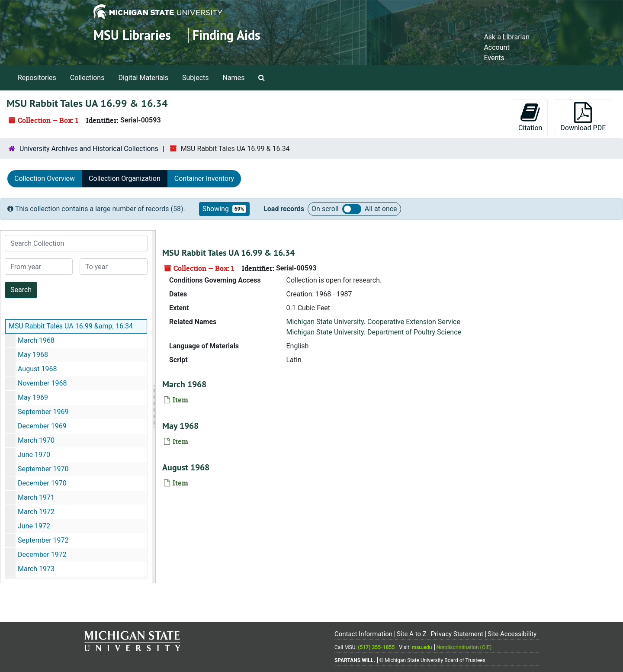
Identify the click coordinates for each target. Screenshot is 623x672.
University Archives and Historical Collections (89, 149)
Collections (87, 78)
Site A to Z (412, 634)
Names (234, 78)
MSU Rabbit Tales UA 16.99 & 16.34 (228, 253)
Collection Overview (45, 178)
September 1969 (43, 412)
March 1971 (36, 497)
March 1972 (36, 512)
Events (494, 58)
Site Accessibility (512, 634)
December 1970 (42, 483)
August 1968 (37, 369)
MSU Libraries (132, 35)
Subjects (195, 78)
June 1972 (34, 526)
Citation (530, 117)
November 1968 (42, 383)
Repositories (37, 78)
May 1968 (33, 355)
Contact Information (363, 634)
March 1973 (36, 569)
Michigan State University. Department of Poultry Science (374, 332)
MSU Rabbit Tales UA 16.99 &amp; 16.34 (71, 326)
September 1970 (43, 469)
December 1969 (42, 426)
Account (496, 47)
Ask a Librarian (507, 37)
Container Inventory (204, 178)
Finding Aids (226, 35)
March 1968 (36, 340)
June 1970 (34, 455)
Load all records (352, 209)
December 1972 (42, 555)
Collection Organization (125, 178)
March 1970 (36, 440)
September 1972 (43, 540)
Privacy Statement (457, 634)
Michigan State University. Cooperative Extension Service (373, 322)
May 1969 (33, 397)
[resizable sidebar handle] (154, 407)
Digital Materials (143, 78)
